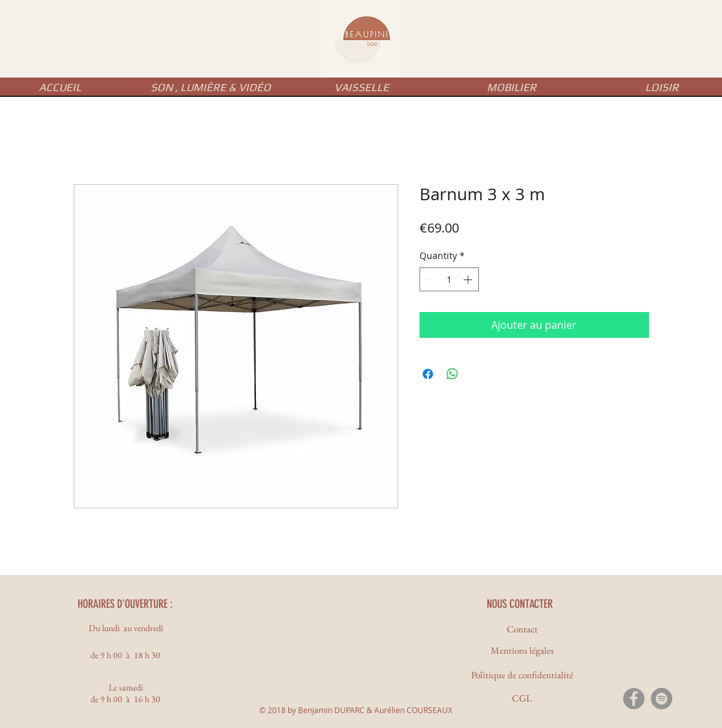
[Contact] (522, 629)
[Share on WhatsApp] (452, 374)
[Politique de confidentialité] (522, 675)
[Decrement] (430, 279)
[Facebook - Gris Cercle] (634, 699)
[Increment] (469, 279)
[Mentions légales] (522, 650)
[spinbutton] (449, 279)
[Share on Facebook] (428, 374)
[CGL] (522, 698)
